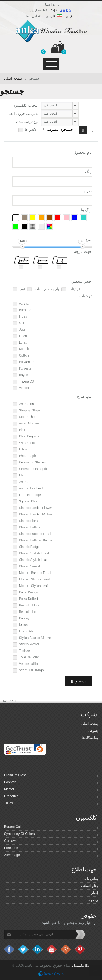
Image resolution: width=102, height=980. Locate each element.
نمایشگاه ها (90, 739)
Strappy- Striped (31, 410)
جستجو (35, 78)
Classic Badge (29, 547)
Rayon (24, 375)
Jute (22, 329)
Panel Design (28, 592)
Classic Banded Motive (35, 514)
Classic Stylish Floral (34, 553)
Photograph (27, 456)
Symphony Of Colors (51, 835)
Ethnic (24, 449)
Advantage (51, 856)
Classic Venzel (30, 566)
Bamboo (25, 310)
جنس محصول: (81, 281)
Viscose (25, 388)
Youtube (52, 949)
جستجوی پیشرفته (58, 130)
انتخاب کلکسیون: (26, 105)
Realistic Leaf (29, 612)
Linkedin (38, 949)
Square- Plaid (29, 501)
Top (95, 970)
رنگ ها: (87, 210)
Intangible (26, 631)
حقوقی (93, 731)
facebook (10, 949)
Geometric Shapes (32, 462)
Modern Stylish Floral (34, 579)
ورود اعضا (51, 5)
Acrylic (24, 303)
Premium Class (51, 776)
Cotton (24, 355)
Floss (23, 316)
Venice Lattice (29, 664)
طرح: (88, 191)
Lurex (23, 342)
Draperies (51, 797)
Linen (23, 336)
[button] (43, 48)
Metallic (25, 349)
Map (22, 475)
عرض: (88, 239)
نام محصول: (83, 152)
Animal (24, 482)
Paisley (24, 618)
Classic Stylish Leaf (33, 560)
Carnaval (51, 842)
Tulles (51, 804)
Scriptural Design (31, 670)
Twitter (24, 949)
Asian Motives (29, 423)
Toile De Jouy (29, 657)
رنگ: (89, 172)
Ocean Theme (29, 417)
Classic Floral (29, 521)
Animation (27, 404)
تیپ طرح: (85, 396)
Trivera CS (26, 381)
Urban (23, 625)
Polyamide (27, 362)
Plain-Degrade (29, 436)
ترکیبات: (86, 296)
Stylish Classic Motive (35, 638)
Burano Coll (51, 828)
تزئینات (74, 289)
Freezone (51, 849)
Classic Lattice (30, 527)
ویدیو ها (93, 901)
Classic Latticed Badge (36, 540)
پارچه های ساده (46, 289)
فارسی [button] (61, 16)
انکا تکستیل (81, 965)
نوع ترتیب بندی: (28, 122)
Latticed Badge (30, 495)
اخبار (95, 894)
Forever (51, 783)
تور (22, 289)
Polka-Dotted (28, 599)
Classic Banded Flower (35, 508)
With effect (27, 443)
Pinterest (80, 949)
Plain (23, 430)
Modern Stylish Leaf (33, 586)
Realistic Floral (30, 605)
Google (66, 949)
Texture (24, 651)
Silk (22, 323)
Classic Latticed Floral (35, 534)
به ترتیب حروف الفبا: (24, 114)
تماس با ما (33, 16)
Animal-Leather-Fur (33, 488)
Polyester (26, 368)
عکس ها (31, 130)
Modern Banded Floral (35, 573)
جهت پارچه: (83, 251)
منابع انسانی (89, 887)
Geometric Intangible (34, 469)
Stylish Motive (29, 644)
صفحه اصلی (15, 78)
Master (51, 790)
